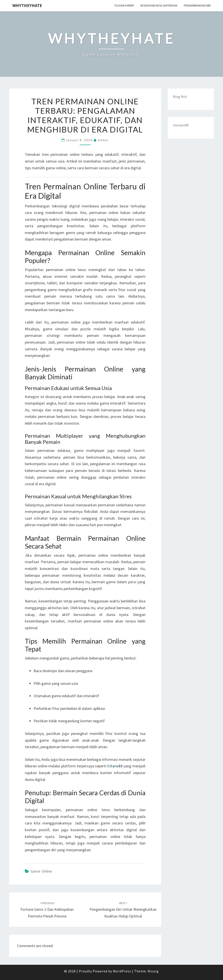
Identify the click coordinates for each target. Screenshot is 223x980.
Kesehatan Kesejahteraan (159, 5)
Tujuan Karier (124, 5)
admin (103, 140)
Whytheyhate (27, 5)
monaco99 (181, 125)
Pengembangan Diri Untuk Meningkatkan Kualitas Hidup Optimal (123, 910)
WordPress (122, 971)
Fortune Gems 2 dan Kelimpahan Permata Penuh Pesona (47, 910)
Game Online (41, 871)
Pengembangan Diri (197, 5)
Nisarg (153, 971)
